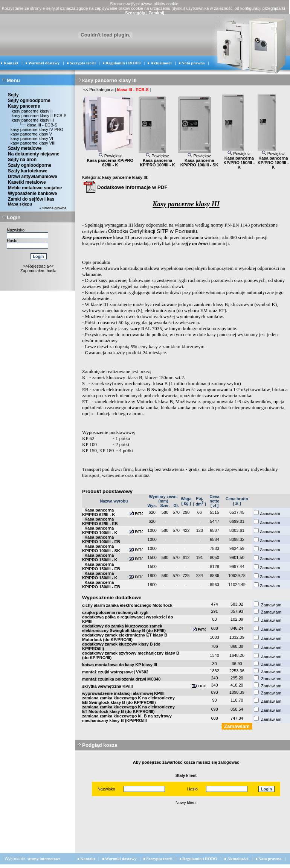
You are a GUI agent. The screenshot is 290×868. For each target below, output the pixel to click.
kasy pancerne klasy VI (32, 139)
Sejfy (13, 95)
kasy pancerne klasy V (31, 134)
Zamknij (156, 13)
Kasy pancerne (24, 106)
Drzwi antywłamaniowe (33, 177)
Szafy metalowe (25, 148)
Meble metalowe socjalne (35, 188)
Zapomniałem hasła (38, 271)
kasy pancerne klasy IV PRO (37, 129)
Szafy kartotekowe (28, 171)
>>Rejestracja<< (39, 266)
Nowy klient (186, 803)
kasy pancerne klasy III (32, 120)
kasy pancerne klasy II (32, 111)
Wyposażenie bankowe (32, 193)
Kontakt (11, 63)
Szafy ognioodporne (30, 165)
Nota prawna (193, 63)
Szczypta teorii (83, 63)
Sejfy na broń (22, 160)
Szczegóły (135, 13)
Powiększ (110, 156)
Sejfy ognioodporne (29, 101)
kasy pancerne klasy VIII (33, 143)
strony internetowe (44, 859)
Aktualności (161, 63)
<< (86, 90)
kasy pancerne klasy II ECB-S (39, 116)
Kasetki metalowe (27, 182)
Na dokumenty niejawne (34, 154)
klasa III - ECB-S (42, 125)
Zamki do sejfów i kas (31, 199)
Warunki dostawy (44, 63)
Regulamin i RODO (123, 63)
